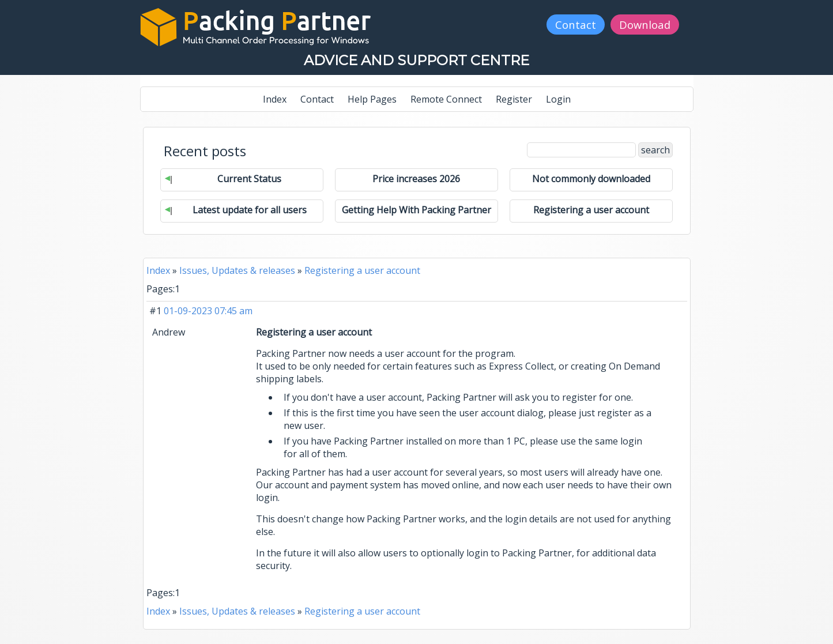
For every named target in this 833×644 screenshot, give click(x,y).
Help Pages (372, 99)
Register (514, 99)
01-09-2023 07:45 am (208, 311)
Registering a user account (362, 270)
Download (645, 25)
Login (558, 99)
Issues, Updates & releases (237, 270)
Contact (576, 25)
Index (275, 99)
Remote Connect (446, 99)
